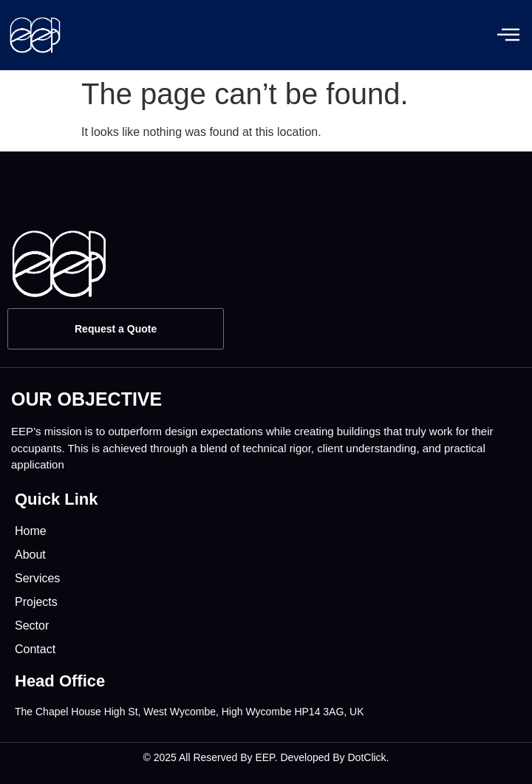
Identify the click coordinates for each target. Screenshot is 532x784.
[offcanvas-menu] (508, 35)
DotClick (366, 757)
